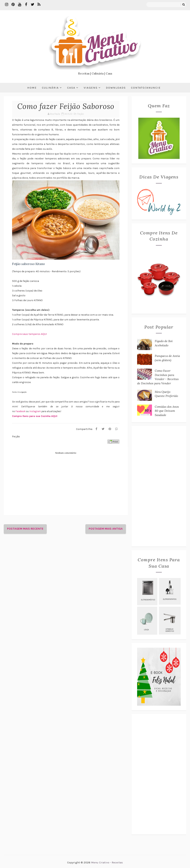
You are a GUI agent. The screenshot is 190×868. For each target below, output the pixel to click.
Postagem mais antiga (106, 529)
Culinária (50, 88)
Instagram (35, 411)
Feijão (81, 114)
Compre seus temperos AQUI (29, 334)
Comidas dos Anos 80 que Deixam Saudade (167, 411)
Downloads (116, 88)
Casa (71, 88)
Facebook (21, 411)
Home (32, 88)
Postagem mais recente (25, 529)
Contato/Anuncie (146, 88)
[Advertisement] (159, 486)
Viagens (91, 88)
